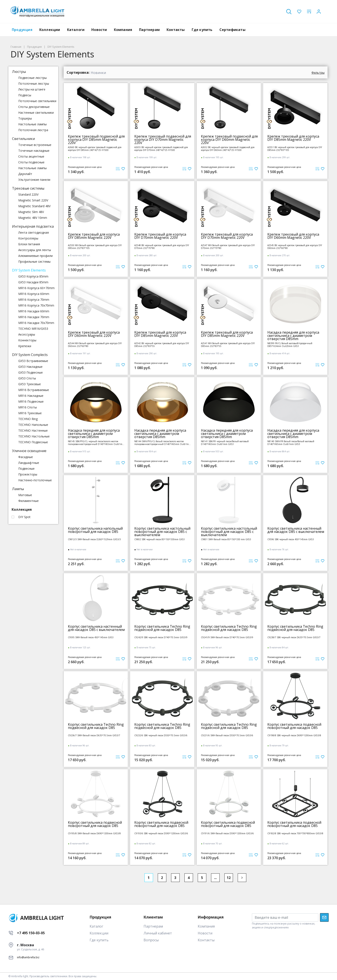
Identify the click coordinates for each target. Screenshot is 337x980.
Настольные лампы (32, 124)
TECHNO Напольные (33, 425)
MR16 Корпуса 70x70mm (36, 305)
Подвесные (26, 469)
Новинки (98, 73)
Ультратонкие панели (34, 180)
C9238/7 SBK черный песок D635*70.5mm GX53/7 (294, 637)
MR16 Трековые (30, 413)
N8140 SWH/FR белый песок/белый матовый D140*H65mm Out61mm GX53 (291, 443)
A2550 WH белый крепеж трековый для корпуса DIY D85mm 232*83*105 (95, 247)
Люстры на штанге (32, 89)
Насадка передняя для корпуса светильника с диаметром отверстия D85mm (293, 336)
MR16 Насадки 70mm (34, 317)
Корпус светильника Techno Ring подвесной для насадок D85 (162, 628)
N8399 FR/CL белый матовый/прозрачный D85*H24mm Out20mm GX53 (290, 345)
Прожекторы (28, 474)
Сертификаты (232, 30)
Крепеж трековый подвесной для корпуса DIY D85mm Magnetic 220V (96, 140)
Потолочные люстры (34, 84)
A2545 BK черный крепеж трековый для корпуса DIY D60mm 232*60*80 (295, 247)
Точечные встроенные (35, 145)
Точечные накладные (34, 151)
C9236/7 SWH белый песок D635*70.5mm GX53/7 (94, 735)
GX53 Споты (27, 378)
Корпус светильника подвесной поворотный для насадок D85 (294, 726)
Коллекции (50, 30)
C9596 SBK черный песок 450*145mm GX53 (291, 539)
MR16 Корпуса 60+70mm (36, 288)
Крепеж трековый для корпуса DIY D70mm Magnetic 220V (160, 236)
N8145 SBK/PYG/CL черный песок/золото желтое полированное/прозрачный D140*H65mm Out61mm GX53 (96, 443)
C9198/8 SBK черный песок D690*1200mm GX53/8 (294, 735)
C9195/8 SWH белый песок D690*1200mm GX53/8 (94, 834)
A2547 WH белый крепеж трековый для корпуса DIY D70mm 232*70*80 (228, 247)
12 (229, 878)
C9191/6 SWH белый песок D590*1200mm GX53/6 (227, 834)
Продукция (22, 30)
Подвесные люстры (32, 78)
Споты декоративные (34, 107)
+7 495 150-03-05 (31, 933)
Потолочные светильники (37, 101)
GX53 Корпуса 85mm (33, 276)
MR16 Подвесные (31, 401)
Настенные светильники (36, 113)
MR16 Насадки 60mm (34, 311)
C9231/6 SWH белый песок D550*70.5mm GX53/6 (227, 735)
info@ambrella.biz (28, 957)
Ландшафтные (29, 463)
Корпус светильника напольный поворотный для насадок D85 (95, 530)
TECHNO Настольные (34, 436)
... (215, 878)
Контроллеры (28, 238)
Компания (123, 30)
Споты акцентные (31, 156)
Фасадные (26, 457)
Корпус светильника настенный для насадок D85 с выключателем (296, 530)
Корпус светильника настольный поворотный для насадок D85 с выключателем (162, 532)
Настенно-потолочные (35, 480)
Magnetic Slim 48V (31, 212)
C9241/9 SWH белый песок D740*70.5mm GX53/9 (227, 637)
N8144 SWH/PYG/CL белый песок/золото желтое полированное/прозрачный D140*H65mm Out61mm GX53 (162, 443)
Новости (99, 30)
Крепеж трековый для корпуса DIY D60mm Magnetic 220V (293, 236)
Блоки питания (29, 244)
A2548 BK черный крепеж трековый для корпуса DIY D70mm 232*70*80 (162, 247)
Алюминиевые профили (35, 256)
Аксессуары (27, 334)
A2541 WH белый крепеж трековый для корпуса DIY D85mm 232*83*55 (228, 345)
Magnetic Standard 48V (34, 206)
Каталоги (76, 30)
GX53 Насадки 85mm (33, 282)
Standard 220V (28, 194)
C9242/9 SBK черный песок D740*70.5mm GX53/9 (161, 637)
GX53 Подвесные (31, 372)
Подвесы (25, 95)
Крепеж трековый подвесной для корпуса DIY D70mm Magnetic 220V (163, 140)
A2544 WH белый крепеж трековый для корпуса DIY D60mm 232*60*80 (95, 345)
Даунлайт (25, 174)
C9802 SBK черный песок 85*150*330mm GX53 (159, 539)
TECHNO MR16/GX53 (33, 329)
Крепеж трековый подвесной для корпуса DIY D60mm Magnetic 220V (229, 140)
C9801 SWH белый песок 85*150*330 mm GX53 (226, 539)
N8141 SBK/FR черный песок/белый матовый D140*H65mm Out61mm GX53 (225, 443)
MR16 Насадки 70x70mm (36, 323)
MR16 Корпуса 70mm (34, 300)
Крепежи (25, 346)
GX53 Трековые (30, 384)
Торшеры (25, 118)
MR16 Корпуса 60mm (34, 294)
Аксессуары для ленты (35, 250)
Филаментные (28, 501)
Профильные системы (34, 261)
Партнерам (149, 30)
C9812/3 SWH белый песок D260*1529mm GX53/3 (94, 539)
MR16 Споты (28, 407)
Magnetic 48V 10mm (33, 218)
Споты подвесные (31, 162)
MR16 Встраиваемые (34, 390)
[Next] (242, 878)
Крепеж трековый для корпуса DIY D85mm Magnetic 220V (293, 138)
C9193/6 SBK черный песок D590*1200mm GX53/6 (161, 834)
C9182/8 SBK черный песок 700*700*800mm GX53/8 (295, 834)
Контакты (176, 30)
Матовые (25, 495)
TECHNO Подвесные (33, 442)
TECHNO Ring (28, 419)
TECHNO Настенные (33, 430)
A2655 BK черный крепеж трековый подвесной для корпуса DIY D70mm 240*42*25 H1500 (161, 149)
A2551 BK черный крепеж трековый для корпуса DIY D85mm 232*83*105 (295, 149)
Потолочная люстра (33, 130)
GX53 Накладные (30, 367)
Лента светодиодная (34, 232)
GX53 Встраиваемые (33, 361)
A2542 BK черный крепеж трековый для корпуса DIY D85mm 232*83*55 (162, 345)
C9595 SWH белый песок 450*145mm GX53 (91, 637)
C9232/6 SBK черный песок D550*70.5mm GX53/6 (161, 735)
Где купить (202, 30)
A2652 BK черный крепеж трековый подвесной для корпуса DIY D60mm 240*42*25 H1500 (228, 149)
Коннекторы (27, 340)
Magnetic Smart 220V (33, 200)
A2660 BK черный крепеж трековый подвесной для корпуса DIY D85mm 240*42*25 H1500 (95, 149)
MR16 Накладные (31, 396)
